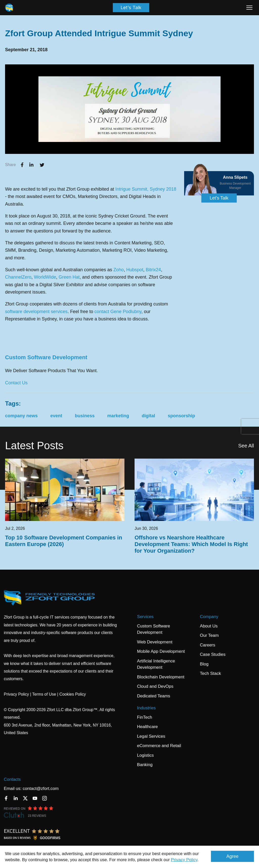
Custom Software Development (46, 357)
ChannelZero (18, 277)
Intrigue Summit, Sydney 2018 (146, 189)
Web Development (155, 642)
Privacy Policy (184, 860)
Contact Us (16, 383)
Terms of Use (44, 694)
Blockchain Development (161, 677)
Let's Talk (131, 7)
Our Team (209, 635)
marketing (118, 416)
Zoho (118, 270)
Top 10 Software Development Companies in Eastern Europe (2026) (64, 541)
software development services (36, 312)
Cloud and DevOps (155, 686)
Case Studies (213, 654)
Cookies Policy (73, 694)
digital (148, 416)
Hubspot (135, 270)
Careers (207, 645)
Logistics (145, 755)
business (85, 416)
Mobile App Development (161, 651)
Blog (204, 664)
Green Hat (69, 277)
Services (145, 617)
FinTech (145, 717)
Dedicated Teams (154, 696)
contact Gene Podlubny (118, 312)
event (56, 416)
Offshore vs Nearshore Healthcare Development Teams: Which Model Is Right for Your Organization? (191, 544)
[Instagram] (45, 798)
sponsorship (181, 416)
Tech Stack (210, 673)
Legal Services (151, 736)
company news (21, 416)
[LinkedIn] (16, 798)
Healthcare (147, 727)
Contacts (12, 779)
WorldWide (45, 277)
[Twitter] (25, 798)
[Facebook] (6, 798)
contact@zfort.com (41, 789)
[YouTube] (35, 798)
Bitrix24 (153, 270)
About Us (209, 626)
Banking (145, 765)
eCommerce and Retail (159, 746)
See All (246, 446)
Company (209, 617)
